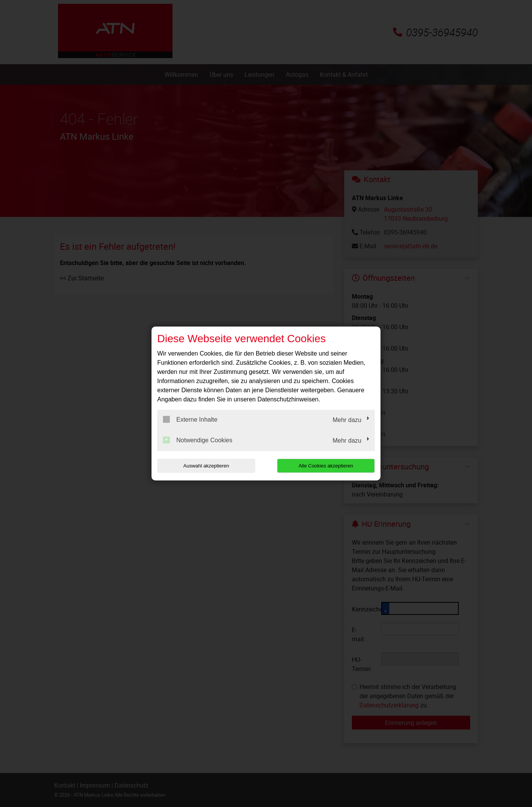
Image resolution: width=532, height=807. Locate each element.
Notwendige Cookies (198, 440)
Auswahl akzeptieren (206, 466)
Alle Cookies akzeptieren (326, 466)
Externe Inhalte (190, 419)
